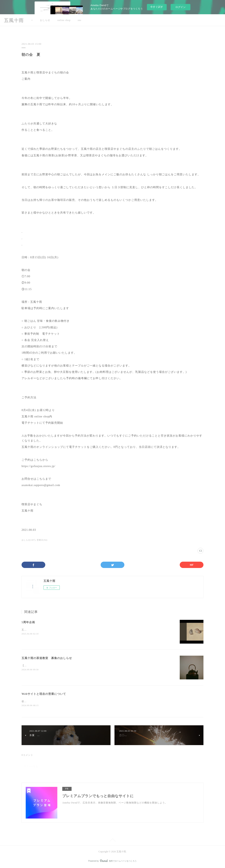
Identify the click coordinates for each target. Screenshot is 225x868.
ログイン (181, 7)
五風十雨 (14, 20)
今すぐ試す (157, 7)
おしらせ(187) (29, 540)
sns (79, 20)
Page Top (112, 841)
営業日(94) (42, 540)
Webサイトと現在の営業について (44, 694)
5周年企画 (28, 622)
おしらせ (45, 20)
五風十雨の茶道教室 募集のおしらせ (47, 658)
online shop (64, 20)
